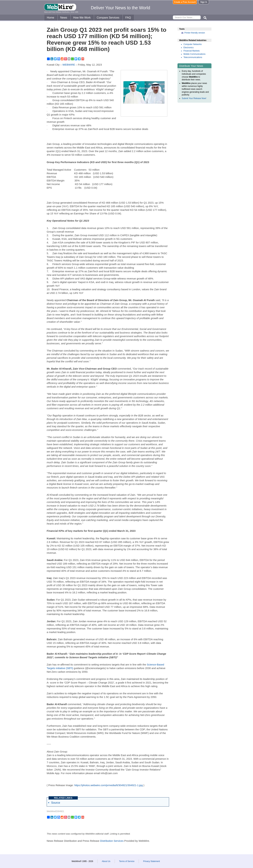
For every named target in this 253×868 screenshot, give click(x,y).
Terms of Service (127, 861)
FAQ (128, 18)
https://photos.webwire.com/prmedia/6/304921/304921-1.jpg (109, 785)
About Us (106, 861)
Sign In (204, 2)
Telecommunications (193, 57)
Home (51, 18)
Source (56, 803)
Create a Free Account (185, 2)
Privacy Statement (151, 861)
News (64, 18)
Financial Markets (192, 51)
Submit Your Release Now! (194, 98)
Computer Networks (193, 44)
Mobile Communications (194, 54)
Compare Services (108, 18)
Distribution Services (112, 841)
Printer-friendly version (195, 33)
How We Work (82, 18)
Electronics (189, 48)
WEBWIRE (69, 65)
